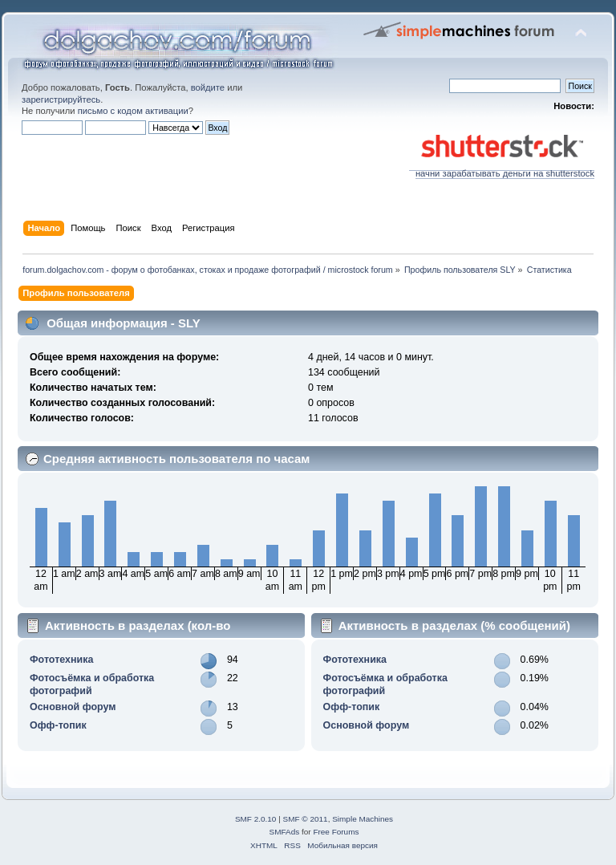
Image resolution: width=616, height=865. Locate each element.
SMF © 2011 (306, 819)
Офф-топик (58, 725)
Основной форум (73, 707)
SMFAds (285, 832)
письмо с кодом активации (133, 111)
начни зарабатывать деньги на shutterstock (502, 169)
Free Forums (336, 832)
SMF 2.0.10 (256, 819)
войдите (208, 87)
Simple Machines (363, 819)
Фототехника (61, 660)
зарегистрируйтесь (61, 99)
